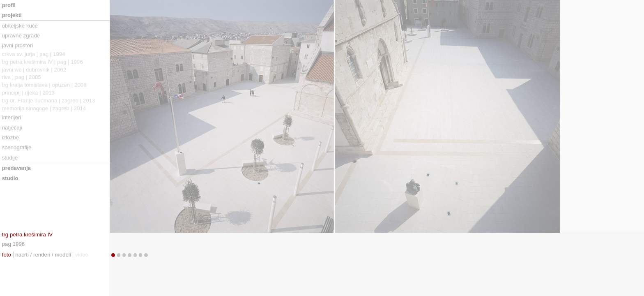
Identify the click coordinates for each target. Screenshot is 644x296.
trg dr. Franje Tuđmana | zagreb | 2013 (49, 101)
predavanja (16, 168)
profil (9, 5)
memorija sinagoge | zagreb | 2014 (44, 108)
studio (10, 178)
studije (10, 158)
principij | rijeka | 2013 (28, 93)
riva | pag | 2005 (22, 77)
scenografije (17, 147)
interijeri (12, 117)
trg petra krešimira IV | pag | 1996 (43, 62)
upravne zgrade (21, 36)
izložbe (10, 138)
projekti (12, 15)
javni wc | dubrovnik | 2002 (34, 70)
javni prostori (17, 45)
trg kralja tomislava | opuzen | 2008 (44, 85)
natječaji (12, 128)
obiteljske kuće (20, 26)
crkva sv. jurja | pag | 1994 (34, 54)
